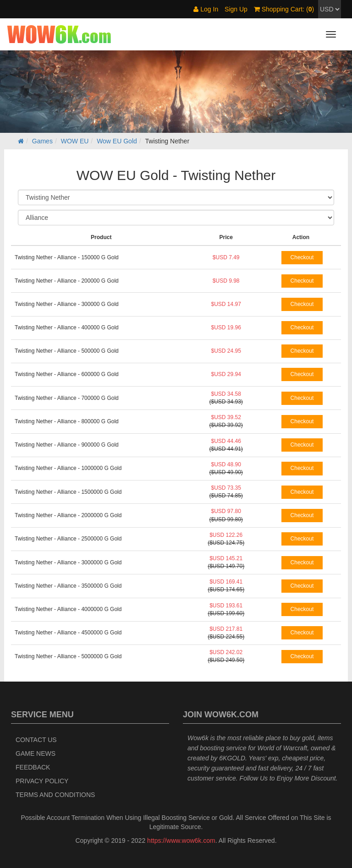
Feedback (33, 767)
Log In (206, 9)
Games (42, 141)
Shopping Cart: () (284, 9)
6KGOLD (232, 758)
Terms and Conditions (55, 795)
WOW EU (75, 141)
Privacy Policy (42, 781)
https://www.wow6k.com (181, 841)
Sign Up (236, 9)
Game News (36, 753)
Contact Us (36, 740)
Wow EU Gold (117, 141)
